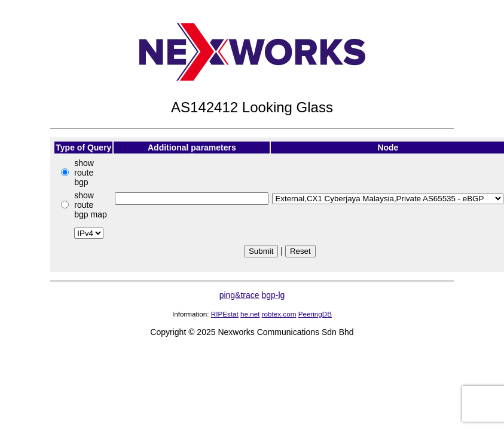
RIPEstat (225, 314)
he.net (250, 314)
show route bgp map (90, 205)
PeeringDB (315, 314)
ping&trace (239, 295)
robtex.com (279, 314)
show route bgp (84, 173)
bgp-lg (273, 295)
